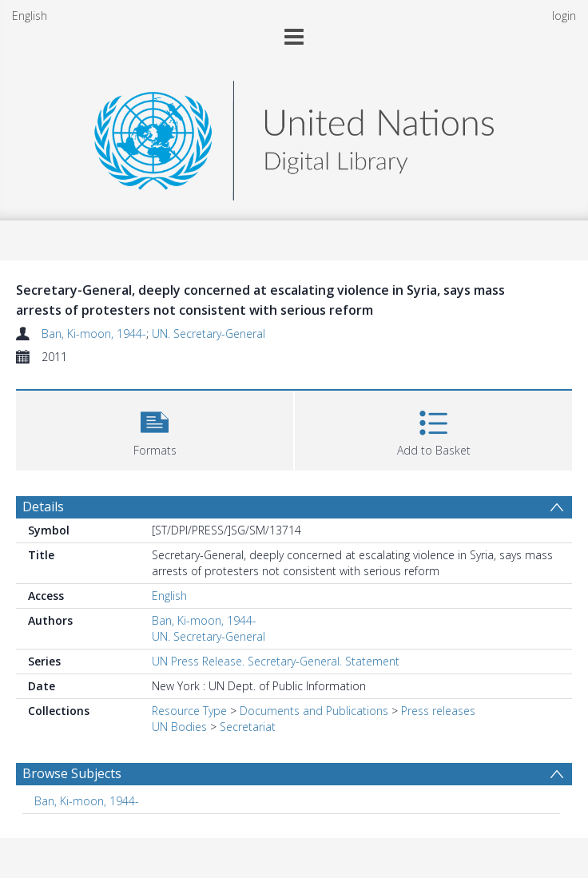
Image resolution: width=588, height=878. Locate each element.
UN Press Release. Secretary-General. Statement (276, 661)
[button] (155, 429)
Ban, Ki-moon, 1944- (94, 334)
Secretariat (248, 727)
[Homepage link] (294, 136)
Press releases (438, 711)
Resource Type (189, 711)
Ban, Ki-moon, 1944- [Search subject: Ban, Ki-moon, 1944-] (87, 801)
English (30, 16)
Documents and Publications (314, 711)
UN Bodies (179, 727)
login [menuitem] (564, 16)
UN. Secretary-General (209, 334)
